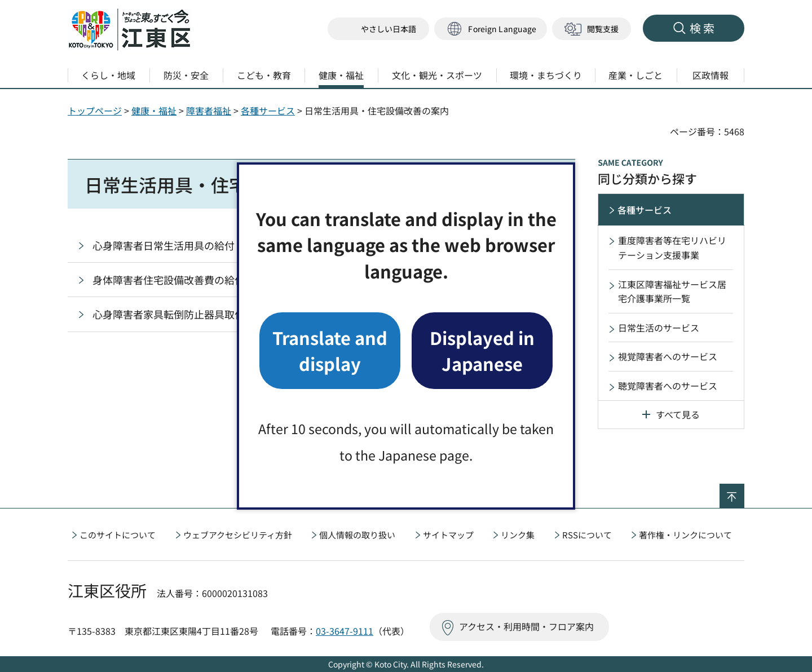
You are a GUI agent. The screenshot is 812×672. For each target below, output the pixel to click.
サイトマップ (448, 535)
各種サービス (268, 110)
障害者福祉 (209, 110)
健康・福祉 (154, 110)
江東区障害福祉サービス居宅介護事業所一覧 (672, 291)
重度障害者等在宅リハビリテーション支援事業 (672, 247)
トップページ (95, 110)
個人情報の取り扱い (357, 535)
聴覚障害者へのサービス (668, 386)
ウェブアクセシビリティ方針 (238, 535)
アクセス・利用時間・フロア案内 (526, 626)
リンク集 (518, 535)
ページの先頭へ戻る (744, 491)
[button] (491, 29)
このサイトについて (118, 535)
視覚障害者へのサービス (668, 356)
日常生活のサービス (659, 328)
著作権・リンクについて (685, 535)
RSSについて (587, 535)
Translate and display (330, 350)
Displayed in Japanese (482, 350)
